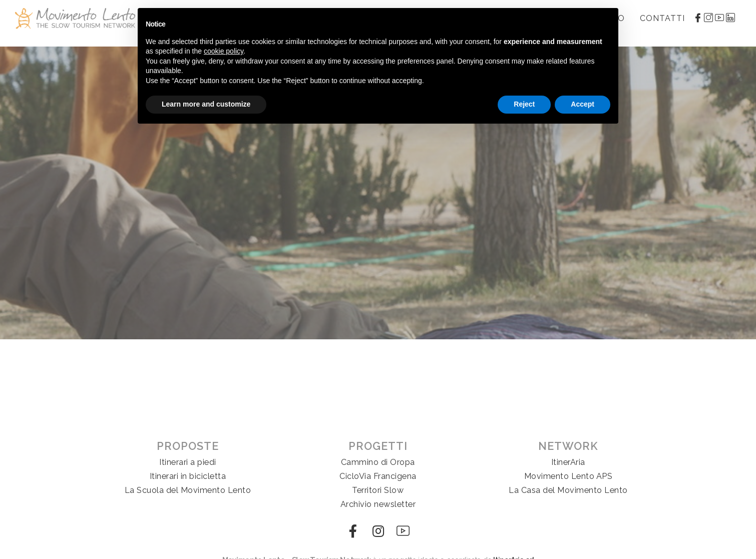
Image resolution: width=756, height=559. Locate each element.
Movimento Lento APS (569, 476)
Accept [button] (583, 104)
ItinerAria (568, 462)
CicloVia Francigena (378, 476)
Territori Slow (378, 490)
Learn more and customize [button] (206, 104)
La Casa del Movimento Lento (568, 490)
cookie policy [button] (224, 51)
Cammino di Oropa (378, 462)
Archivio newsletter (378, 504)
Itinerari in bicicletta (188, 476)
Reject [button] (524, 104)
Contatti (662, 18)
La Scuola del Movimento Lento (188, 490)
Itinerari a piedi (188, 462)
